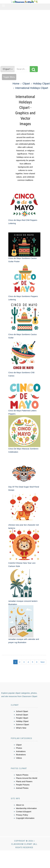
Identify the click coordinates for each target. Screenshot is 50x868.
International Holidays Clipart (32, 88)
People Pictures (23, 785)
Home (16, 84)
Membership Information (26, 808)
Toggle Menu (9, 77)
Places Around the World (27, 778)
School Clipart (22, 711)
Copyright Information (25, 818)
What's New (21, 728)
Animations (21, 751)
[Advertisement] (24, 37)
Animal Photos (22, 788)
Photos (19, 748)
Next (42, 662)
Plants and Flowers (24, 781)
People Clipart (22, 718)
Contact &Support (24, 812)
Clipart (26, 84)
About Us (20, 805)
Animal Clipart (22, 715)
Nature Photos (22, 775)
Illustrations (21, 755)
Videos (19, 758)
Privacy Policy (22, 815)
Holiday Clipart (41, 84)
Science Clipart (22, 724)
